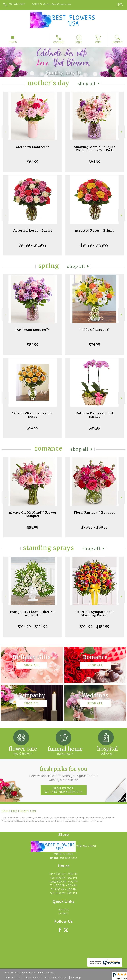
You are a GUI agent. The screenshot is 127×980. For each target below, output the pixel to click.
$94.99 (33, 428)
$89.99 (94, 428)
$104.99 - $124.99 (33, 627)
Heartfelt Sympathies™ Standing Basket (94, 613)
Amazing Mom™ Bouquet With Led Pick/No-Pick (95, 149)
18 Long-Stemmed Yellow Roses (33, 415)
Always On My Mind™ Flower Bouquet (33, 514)
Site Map (76, 978)
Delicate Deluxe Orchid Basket (94, 415)
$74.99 (94, 345)
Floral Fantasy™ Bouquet (94, 513)
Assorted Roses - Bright (94, 230)
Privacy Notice (32, 978)
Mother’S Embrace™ (33, 147)
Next (122, 132)
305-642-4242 (17, 4)
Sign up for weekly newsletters (64, 790)
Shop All (87, 84)
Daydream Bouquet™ (33, 330)
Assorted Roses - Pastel (33, 230)
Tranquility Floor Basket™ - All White (33, 613)
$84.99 (33, 162)
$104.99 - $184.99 (94, 627)
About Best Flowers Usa (19, 811)
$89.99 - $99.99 (95, 527)
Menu (13, 42)
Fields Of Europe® (95, 330)
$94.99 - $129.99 (33, 245)
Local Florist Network (56, 978)
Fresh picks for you (64, 774)
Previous (5, 132)
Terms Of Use (12, 978)
